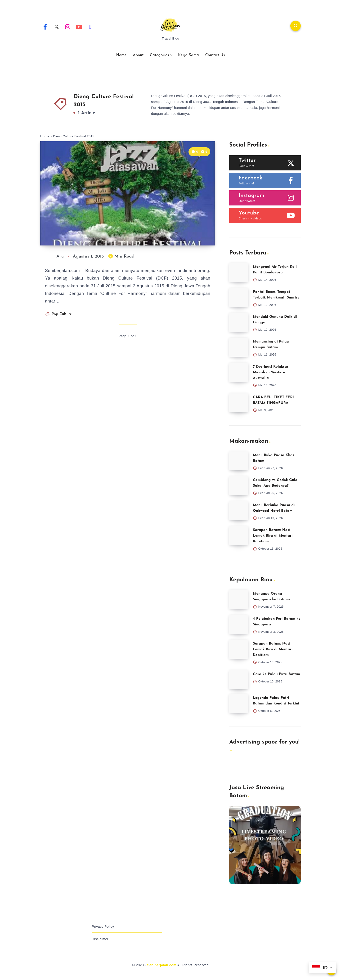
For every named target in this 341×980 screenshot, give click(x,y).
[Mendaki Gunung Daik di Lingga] (239, 322)
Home (121, 55)
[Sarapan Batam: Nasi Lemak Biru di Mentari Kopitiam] (239, 536)
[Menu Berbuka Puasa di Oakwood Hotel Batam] (239, 511)
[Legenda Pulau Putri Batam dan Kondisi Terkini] (239, 704)
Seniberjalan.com (162, 965)
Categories (159, 55)
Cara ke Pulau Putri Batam (276, 674)
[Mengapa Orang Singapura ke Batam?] (239, 599)
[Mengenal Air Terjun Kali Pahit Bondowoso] (239, 272)
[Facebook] (45, 27)
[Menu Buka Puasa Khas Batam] (239, 461)
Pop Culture (62, 314)
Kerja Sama (188, 55)
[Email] (90, 27)
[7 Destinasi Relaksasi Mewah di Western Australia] (239, 372)
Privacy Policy (103, 927)
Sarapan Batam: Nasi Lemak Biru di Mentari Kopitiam (273, 536)
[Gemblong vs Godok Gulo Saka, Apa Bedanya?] (239, 486)
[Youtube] (79, 27)
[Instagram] (68, 27)
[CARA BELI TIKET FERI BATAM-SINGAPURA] (239, 403)
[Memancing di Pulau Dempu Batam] (239, 347)
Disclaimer (100, 939)
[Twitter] (57, 27)
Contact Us (215, 55)
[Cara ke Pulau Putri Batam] (239, 680)
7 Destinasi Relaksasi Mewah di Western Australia (271, 372)
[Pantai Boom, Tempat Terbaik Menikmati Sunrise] (239, 298)
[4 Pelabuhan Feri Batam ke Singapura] (239, 624)
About (138, 55)
